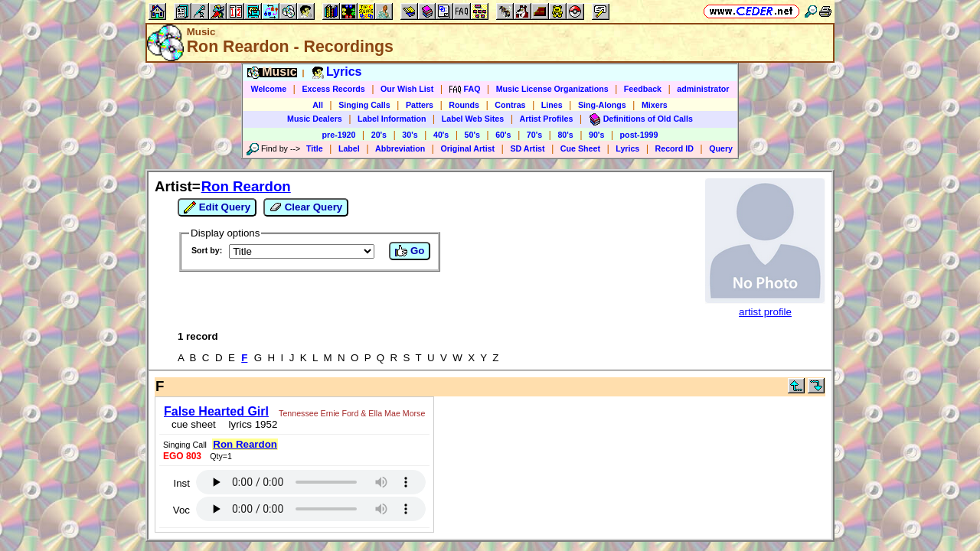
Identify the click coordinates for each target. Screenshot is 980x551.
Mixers (655, 105)
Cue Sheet (580, 148)
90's (596, 135)
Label (349, 148)
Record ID (675, 148)
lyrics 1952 (245, 420)
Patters (420, 105)
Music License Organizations (552, 89)
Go (410, 251)
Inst (577, 414)
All (318, 105)
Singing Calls (364, 105)
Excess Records (333, 89)
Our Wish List (407, 89)
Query (721, 148)
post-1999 (639, 135)
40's (441, 135)
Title (315, 148)
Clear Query (306, 207)
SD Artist (527, 148)
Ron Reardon (246, 186)
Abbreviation (400, 148)
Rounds (464, 105)
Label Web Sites (473, 119)
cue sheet (189, 420)
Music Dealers (315, 119)
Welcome (269, 89)
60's (503, 135)
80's (565, 135)
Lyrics (627, 148)
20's (379, 135)
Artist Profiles (547, 119)
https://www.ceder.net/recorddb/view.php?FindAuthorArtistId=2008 (490, 490)
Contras (510, 105)
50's (472, 135)
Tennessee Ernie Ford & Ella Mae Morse (347, 409)
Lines (552, 105)
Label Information (392, 119)
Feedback (643, 89)
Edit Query (217, 207)
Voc (577, 440)
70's (534, 135)
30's (410, 135)
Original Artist (467, 148)
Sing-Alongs (602, 105)
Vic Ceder (483, 508)
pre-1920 (339, 135)
